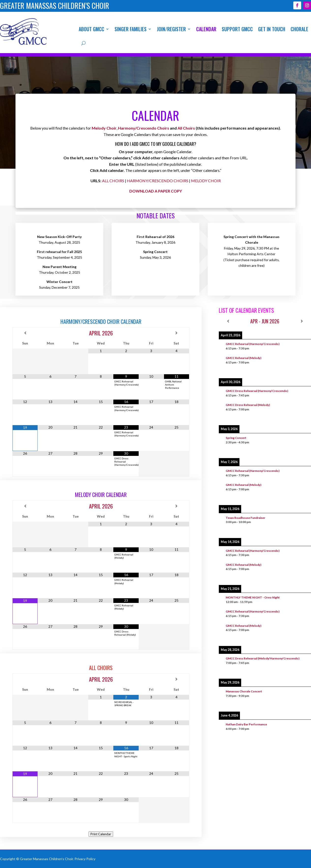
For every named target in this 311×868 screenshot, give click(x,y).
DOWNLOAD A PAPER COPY (156, 191)
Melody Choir (104, 128)
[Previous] (228, 321)
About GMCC (91, 29)
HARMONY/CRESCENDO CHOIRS (158, 181)
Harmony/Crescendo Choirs (144, 128)
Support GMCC (237, 29)
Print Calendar (101, 834)
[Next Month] (177, 333)
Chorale (299, 29)
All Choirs (186, 128)
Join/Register (171, 29)
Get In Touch (272, 29)
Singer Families (131, 29)
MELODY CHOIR (206, 181)
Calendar (206, 29)
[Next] (302, 321)
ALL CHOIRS (113, 181)
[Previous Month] (25, 333)
